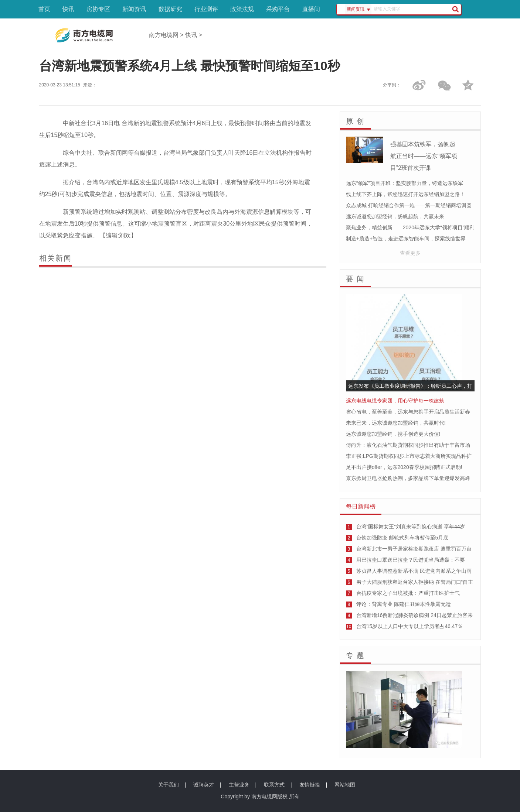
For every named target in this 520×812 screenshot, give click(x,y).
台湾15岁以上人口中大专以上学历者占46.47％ (410, 626)
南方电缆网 (164, 35)
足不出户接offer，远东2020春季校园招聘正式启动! (404, 467)
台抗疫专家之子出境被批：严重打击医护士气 (408, 593)
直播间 (311, 9)
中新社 (72, 123)
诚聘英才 (204, 785)
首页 (44, 9)
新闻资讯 (134, 9)
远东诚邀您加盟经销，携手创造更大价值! (393, 434)
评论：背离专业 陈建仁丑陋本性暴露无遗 (404, 604)
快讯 (68, 9)
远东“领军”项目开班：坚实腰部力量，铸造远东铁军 (405, 183)
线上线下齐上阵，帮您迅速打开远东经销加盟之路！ (405, 194)
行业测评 (206, 9)
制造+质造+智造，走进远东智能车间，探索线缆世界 (406, 239)
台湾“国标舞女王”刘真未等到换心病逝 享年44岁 (411, 527)
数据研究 (170, 9)
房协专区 (98, 9)
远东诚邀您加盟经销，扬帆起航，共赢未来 (395, 216)
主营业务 (239, 785)
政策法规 (242, 9)
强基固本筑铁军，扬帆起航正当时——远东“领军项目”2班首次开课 (424, 156)
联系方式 (274, 785)
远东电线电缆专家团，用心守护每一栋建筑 (395, 401)
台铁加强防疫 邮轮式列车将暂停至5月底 (402, 538)
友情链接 (310, 785)
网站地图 (345, 785)
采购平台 (278, 9)
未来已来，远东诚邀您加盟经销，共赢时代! (396, 423)
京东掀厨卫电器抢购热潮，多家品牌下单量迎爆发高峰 (408, 478)
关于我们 (169, 785)
